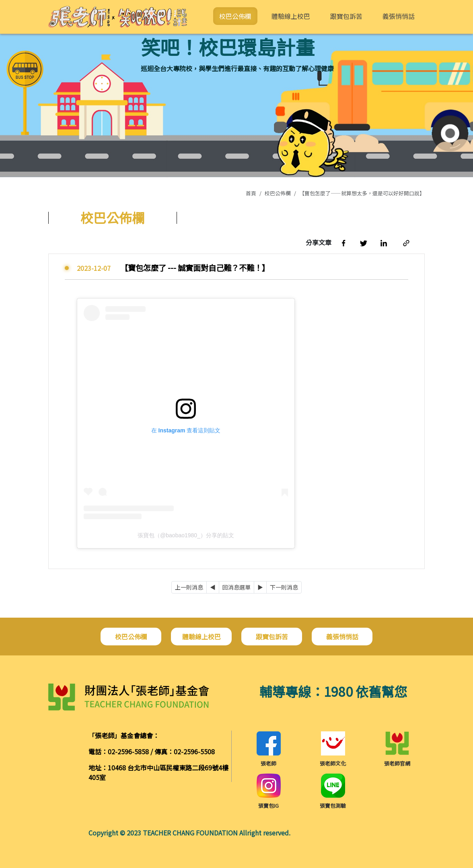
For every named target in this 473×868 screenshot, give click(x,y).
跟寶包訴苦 (346, 16)
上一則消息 (189, 587)
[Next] (260, 587)
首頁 (251, 193)
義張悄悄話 (399, 16)
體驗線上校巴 (291, 16)
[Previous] (213, 587)
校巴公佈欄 (235, 16)
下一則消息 (284, 587)
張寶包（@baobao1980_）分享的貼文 (186, 535)
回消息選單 (236, 587)
